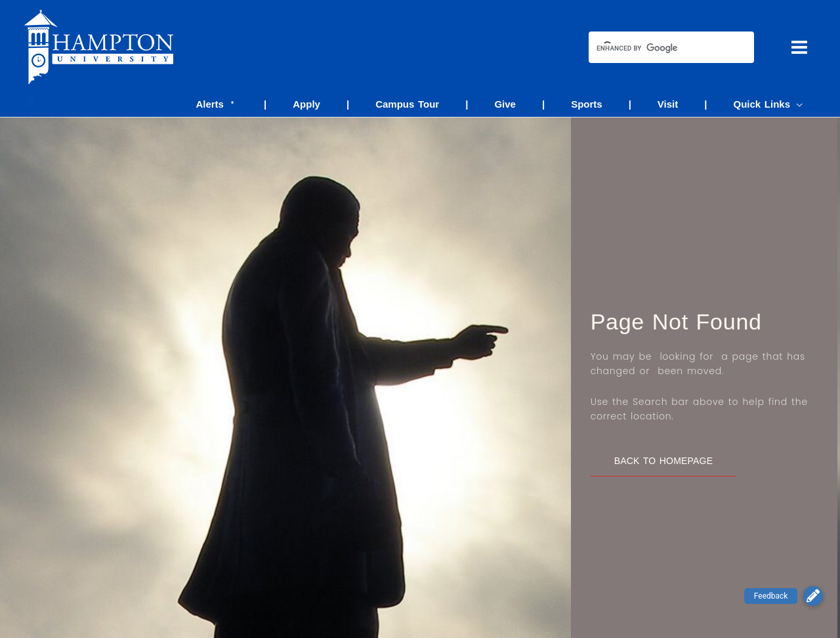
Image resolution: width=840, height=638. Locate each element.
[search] (660, 49)
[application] (800, 104)
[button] (813, 596)
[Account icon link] (30, 100)
